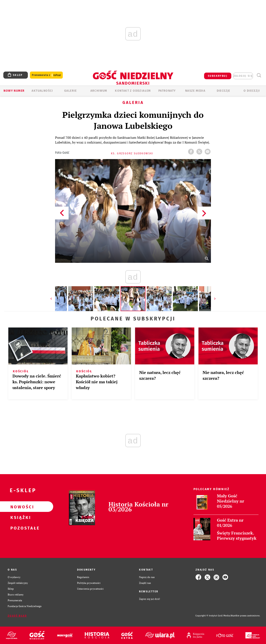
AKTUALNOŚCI (42, 91)
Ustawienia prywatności (90, 589)
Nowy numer (14, 91)
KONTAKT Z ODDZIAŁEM (133, 91)
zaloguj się (243, 76)
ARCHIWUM (99, 91)
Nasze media (195, 91)
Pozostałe (20, 528)
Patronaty (167, 91)
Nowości (20, 507)
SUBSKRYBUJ (218, 76)
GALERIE (71, 91)
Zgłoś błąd (17, 616)
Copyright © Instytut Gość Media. (213, 616)
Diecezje (224, 91)
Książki (20, 517)
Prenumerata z (46, 75)
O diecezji (252, 91)
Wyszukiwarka (259, 75)
